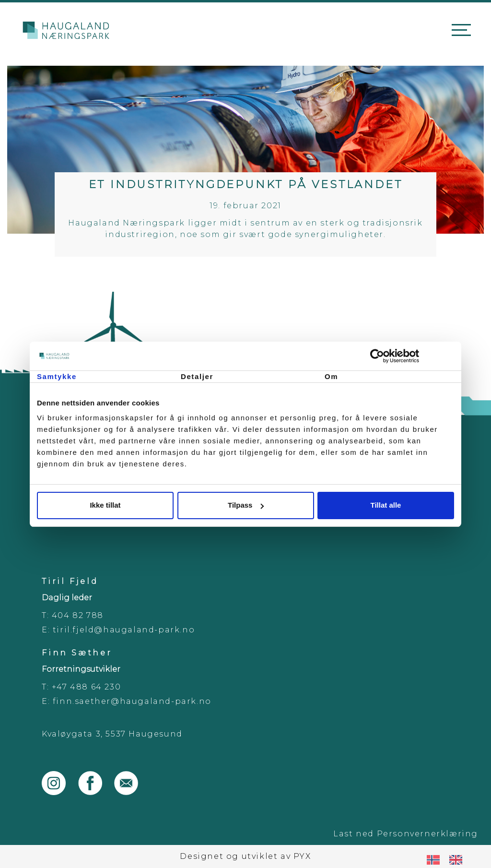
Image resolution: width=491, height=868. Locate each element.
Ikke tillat (105, 505)
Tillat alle (386, 505)
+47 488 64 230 (86, 687)
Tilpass (246, 505)
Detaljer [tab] (197, 376)
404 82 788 (78, 615)
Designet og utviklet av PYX (245, 856)
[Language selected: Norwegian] (449, 860)
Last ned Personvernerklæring (406, 834)
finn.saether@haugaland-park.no (132, 701)
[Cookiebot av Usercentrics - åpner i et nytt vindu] (412, 356)
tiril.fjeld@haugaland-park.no (124, 630)
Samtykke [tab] (57, 376)
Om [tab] (331, 376)
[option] (458, 860)
